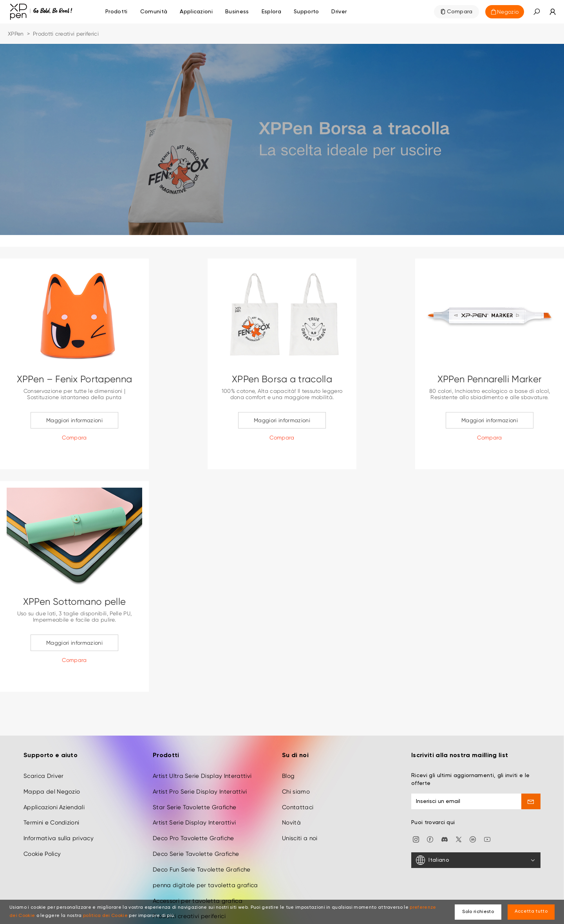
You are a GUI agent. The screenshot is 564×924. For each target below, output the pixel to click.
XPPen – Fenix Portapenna (75, 379)
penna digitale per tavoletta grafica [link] (205, 856)
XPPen (16, 34)
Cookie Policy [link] (42, 825)
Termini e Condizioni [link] (51, 794)
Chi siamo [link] (296, 762)
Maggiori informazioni (74, 420)
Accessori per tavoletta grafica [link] (198, 872)
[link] (154, 12)
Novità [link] (291, 794)
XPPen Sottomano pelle (75, 602)
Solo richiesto (478, 912)
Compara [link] (460, 12)
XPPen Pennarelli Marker (490, 379)
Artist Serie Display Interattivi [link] (194, 794)
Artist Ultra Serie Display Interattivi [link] (202, 747)
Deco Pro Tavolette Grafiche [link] (193, 809)
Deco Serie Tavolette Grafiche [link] (196, 825)
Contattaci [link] (298, 778)
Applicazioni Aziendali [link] (54, 778)
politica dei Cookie (105, 916)
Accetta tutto (531, 911)
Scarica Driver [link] (43, 747)
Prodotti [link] (117, 12)
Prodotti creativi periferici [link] (189, 887)
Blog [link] (288, 747)
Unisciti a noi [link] (300, 809)
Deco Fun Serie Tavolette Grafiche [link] (202, 840)
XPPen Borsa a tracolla (282, 379)
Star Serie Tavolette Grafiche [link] (194, 778)
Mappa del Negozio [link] (52, 762)
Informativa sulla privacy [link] (59, 809)
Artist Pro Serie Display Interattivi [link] (200, 762)
